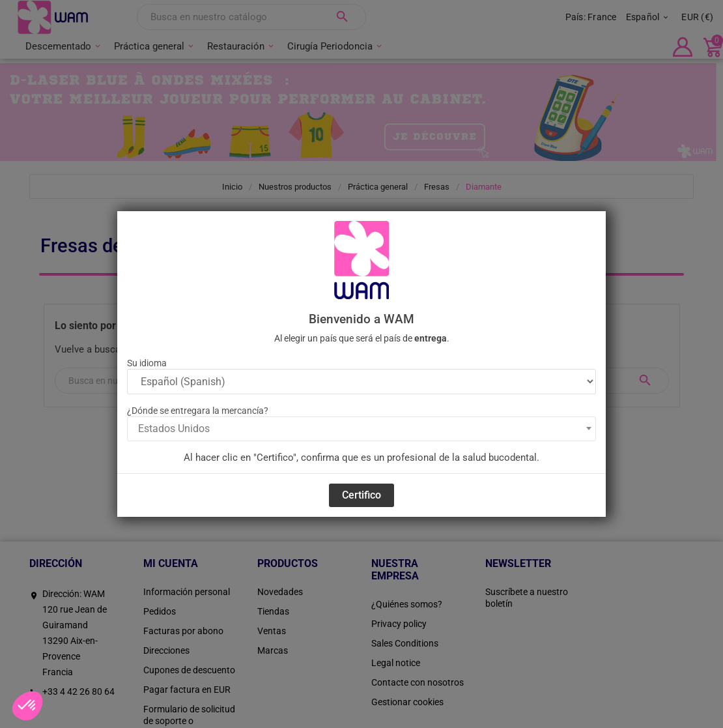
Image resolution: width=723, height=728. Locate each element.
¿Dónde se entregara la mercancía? (198, 411)
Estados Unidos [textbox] (174, 429)
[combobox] (361, 429)
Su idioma (147, 363)
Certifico (361, 495)
